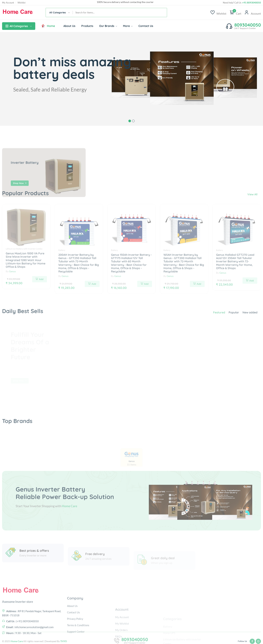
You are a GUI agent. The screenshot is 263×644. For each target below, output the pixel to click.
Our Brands (108, 26)
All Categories (19, 26)
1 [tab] (130, 121)
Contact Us (146, 26)
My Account (8, 3)
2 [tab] (133, 121)
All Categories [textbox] (58, 13)
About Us (69, 26)
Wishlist (22, 3)
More (128, 26)
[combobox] (59, 13)
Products (87, 26)
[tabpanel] (131, 79)
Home (48, 26)
